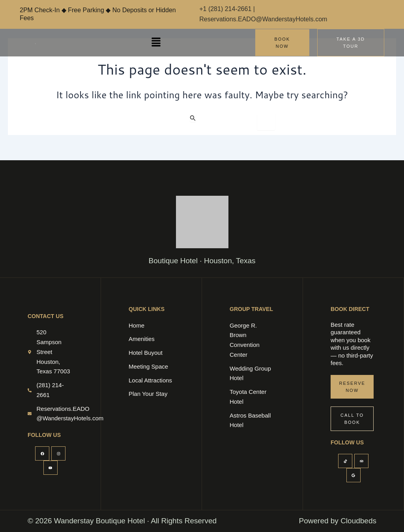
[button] (156, 42)
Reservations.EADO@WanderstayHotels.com (263, 19)
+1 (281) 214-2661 (226, 9)
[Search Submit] (193, 118)
